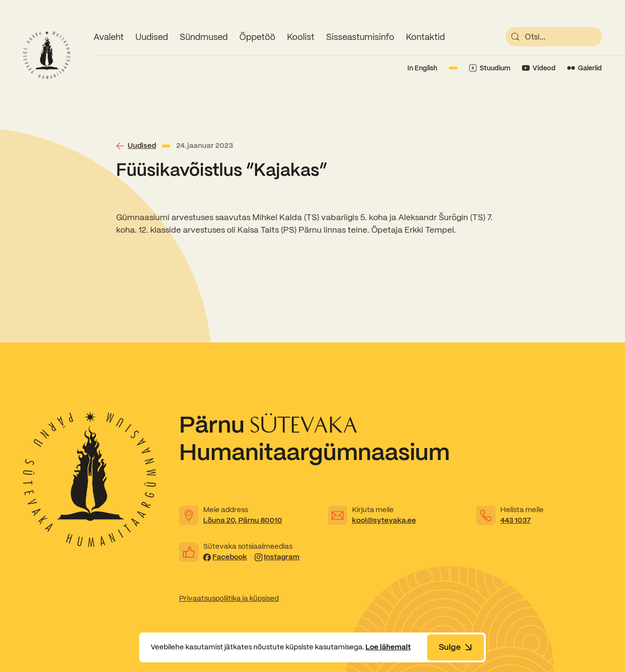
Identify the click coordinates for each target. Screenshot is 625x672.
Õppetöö (257, 37)
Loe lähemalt (388, 647)
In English (422, 68)
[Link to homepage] (47, 55)
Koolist (301, 37)
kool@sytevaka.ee (384, 520)
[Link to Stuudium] (490, 68)
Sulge (456, 647)
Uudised (152, 37)
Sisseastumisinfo (360, 37)
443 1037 (515, 520)
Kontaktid (425, 37)
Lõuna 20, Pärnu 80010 (243, 520)
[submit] (515, 37)
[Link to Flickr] (585, 68)
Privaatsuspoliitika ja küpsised (229, 598)
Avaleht (109, 37)
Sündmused (204, 37)
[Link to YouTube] (539, 68)
